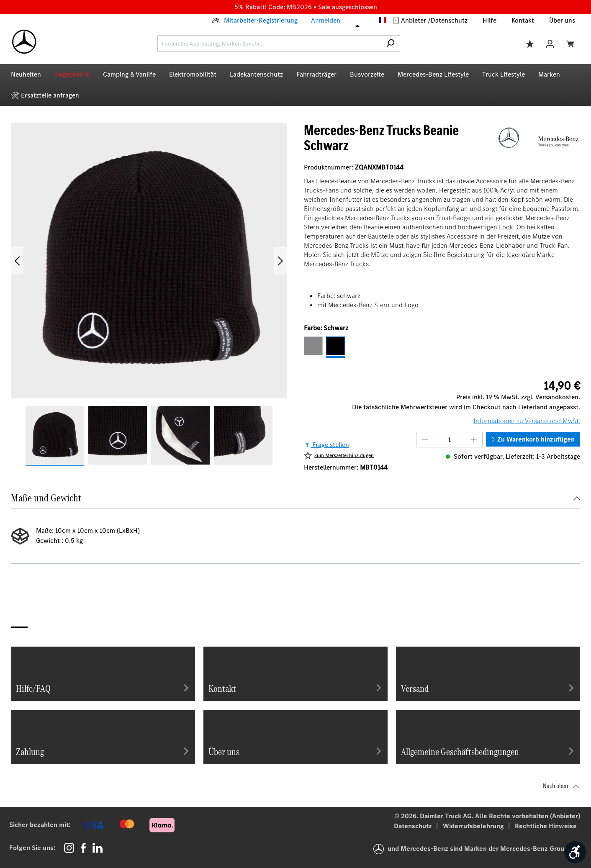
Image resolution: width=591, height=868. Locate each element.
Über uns (562, 20)
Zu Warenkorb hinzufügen (533, 439)
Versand (488, 688)
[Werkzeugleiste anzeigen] (575, 852)
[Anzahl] (450, 440)
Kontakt (523, 20)
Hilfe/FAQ (103, 688)
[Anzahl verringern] (425, 440)
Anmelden (326, 20)
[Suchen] (390, 44)
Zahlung (103, 751)
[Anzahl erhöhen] (474, 440)
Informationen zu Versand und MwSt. (527, 421)
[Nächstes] (280, 261)
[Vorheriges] (17, 261)
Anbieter (414, 20)
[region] (149, 294)
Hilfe (490, 20)
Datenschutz (449, 20)
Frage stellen (326, 445)
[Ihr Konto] (550, 43)
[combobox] (269, 44)
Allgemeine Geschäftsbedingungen (488, 751)
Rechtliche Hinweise (546, 826)
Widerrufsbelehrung (474, 826)
